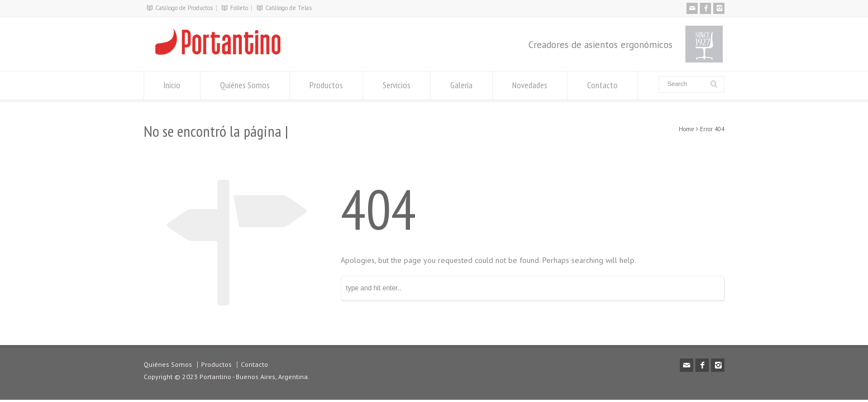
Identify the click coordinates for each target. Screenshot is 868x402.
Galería (461, 85)
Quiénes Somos (245, 85)
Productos (326, 85)
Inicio (172, 85)
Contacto (602, 85)
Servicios (397, 85)
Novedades (530, 85)
